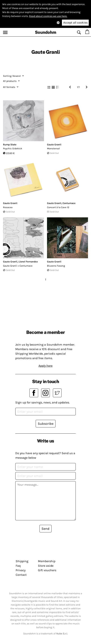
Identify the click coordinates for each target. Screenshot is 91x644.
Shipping (22, 561)
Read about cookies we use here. (48, 16)
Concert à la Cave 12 (58, 207)
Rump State (10, 145)
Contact (21, 575)
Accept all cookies (75, 23)
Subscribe (46, 424)
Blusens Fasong (56, 266)
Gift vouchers (47, 570)
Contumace (69, 203)
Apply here (45, 366)
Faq (18, 566)
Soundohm (46, 32)
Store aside (46, 566)
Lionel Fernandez (28, 262)
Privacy (21, 570)
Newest (13, 76)
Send (45, 529)
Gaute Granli (54, 145)
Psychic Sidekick (13, 148)
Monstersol (53, 148)
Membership (47, 561)
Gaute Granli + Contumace (18, 266)
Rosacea (8, 207)
